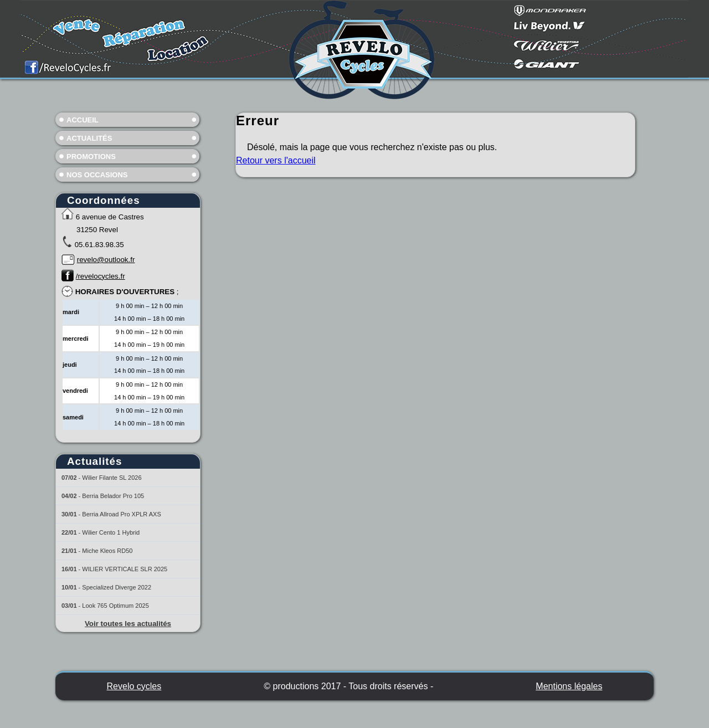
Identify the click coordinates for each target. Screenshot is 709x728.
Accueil (83, 120)
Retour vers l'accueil (276, 160)
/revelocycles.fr (101, 276)
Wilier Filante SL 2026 (112, 478)
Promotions (91, 157)
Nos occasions (97, 175)
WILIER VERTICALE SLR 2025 (125, 569)
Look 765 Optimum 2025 (115, 606)
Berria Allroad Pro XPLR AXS (121, 514)
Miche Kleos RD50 (107, 551)
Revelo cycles (134, 686)
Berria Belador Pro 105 (113, 496)
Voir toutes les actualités (128, 624)
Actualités (89, 138)
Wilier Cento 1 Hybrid (111, 532)
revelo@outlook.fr (106, 260)
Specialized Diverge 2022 (117, 587)
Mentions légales (569, 686)
